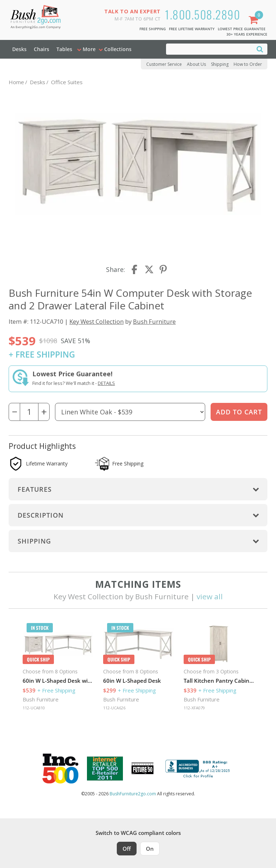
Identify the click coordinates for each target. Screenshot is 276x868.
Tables (64, 49)
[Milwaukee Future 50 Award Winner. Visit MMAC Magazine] (142, 768)
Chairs (42, 49)
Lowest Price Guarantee (242, 29)
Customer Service (164, 64)
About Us (196, 64)
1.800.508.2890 (203, 14)
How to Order (248, 64)
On (150, 849)
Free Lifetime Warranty (192, 29)
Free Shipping (153, 29)
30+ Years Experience (247, 34)
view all (210, 596)
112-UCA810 (34, 708)
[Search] (260, 49)
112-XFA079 (194, 708)
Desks (19, 49)
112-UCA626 (114, 708)
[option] (58, 669)
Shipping (220, 64)
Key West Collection (96, 321)
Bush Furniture (154, 321)
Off (127, 849)
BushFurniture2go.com (133, 794)
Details (106, 383)
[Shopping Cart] (255, 21)
